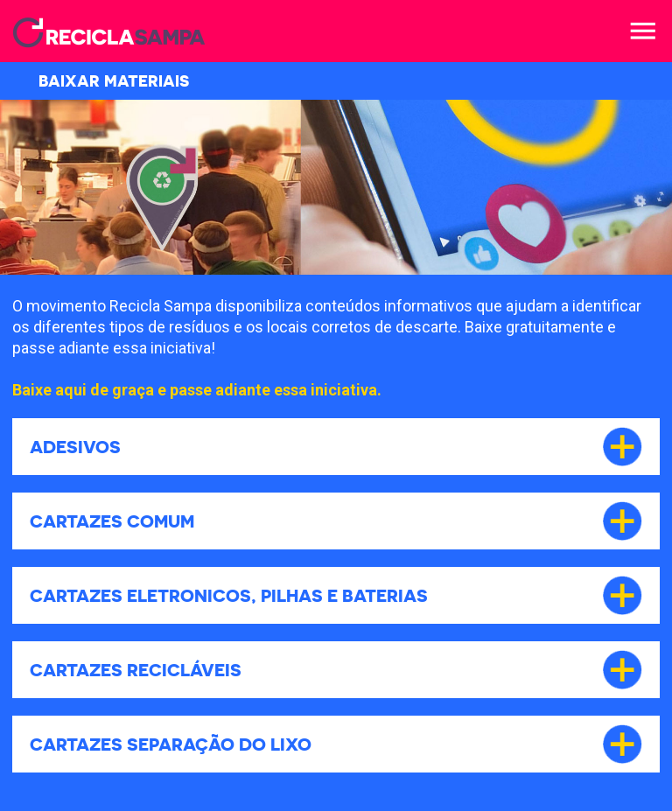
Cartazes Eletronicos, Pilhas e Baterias (229, 595)
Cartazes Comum (112, 521)
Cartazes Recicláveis (136, 670)
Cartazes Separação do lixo (171, 744)
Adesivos (75, 447)
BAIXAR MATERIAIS (98, 80)
